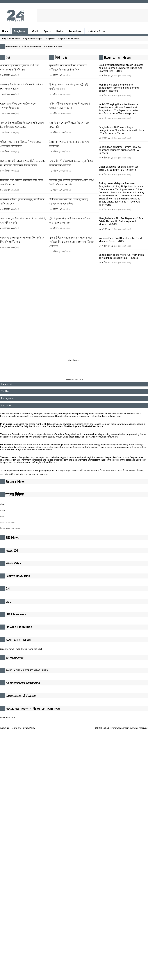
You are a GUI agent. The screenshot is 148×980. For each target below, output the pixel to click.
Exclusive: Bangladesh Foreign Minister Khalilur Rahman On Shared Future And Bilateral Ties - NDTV (121, 68)
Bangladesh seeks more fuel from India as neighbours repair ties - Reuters (121, 256)
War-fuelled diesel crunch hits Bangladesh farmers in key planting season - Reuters (119, 88)
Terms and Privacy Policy (23, 728)
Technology (75, 31)
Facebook (7, 384)
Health (60, 31)
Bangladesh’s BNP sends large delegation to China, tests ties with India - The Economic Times (122, 130)
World (35, 31)
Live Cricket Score (96, 31)
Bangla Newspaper (11, 39)
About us (4, 728)
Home (5, 31)
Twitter (5, 391)
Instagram (7, 398)
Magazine (51, 39)
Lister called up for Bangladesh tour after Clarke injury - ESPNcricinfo (119, 168)
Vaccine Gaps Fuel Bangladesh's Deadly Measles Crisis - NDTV (121, 240)
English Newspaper (33, 39)
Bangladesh (20, 31)
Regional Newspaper (69, 39)
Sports (47, 31)
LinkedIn (6, 405)
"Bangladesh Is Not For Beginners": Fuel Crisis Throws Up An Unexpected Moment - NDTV (121, 221)
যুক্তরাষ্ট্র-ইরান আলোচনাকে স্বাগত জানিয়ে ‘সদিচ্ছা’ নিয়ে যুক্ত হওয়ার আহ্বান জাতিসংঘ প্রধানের (72, 242)
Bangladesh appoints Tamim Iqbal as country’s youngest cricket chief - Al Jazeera (120, 150)
